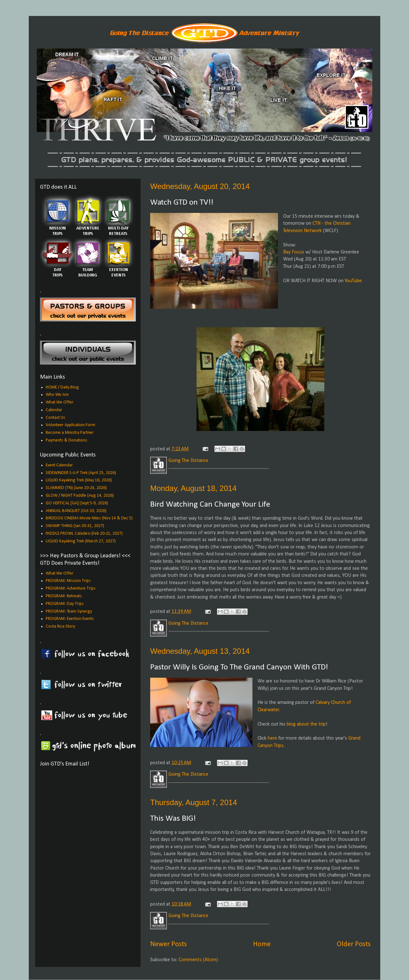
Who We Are (57, 395)
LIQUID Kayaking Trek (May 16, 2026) (79, 480)
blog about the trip (306, 724)
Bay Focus (294, 252)
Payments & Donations (66, 440)
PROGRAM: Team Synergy (69, 611)
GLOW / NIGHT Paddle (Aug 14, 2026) (80, 496)
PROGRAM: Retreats (64, 596)
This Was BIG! (173, 819)
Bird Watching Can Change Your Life (210, 505)
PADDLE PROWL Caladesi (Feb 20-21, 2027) (84, 534)
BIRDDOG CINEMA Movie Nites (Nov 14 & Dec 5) (89, 518)
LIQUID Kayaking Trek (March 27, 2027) (81, 541)
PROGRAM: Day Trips (65, 604)
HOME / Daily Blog (62, 387)
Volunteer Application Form (70, 425)
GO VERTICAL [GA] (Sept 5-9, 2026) (77, 503)
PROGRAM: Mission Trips (68, 581)
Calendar (54, 410)
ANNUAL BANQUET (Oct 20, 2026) (76, 511)
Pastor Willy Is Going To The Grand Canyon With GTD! (239, 667)
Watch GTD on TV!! (182, 203)
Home (262, 944)
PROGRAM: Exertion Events (70, 619)
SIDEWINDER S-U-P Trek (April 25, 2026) (81, 473)
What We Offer (60, 402)
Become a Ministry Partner (70, 433)
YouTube (353, 281)
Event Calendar (59, 465)
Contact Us (55, 418)
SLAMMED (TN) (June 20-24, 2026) (76, 488)
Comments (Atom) (198, 960)
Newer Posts (169, 944)
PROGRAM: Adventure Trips (71, 588)
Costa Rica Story (60, 626)
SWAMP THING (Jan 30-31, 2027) (75, 526)
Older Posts (354, 944)
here (272, 738)
